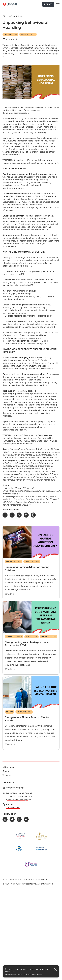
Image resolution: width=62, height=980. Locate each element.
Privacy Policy (42, 879)
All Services (8, 767)
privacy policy (23, 974)
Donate (48, 4)
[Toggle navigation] (58, 4)
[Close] (56, 970)
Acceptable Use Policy (12, 879)
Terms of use (28, 879)
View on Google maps (19, 799)
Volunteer (8, 775)
